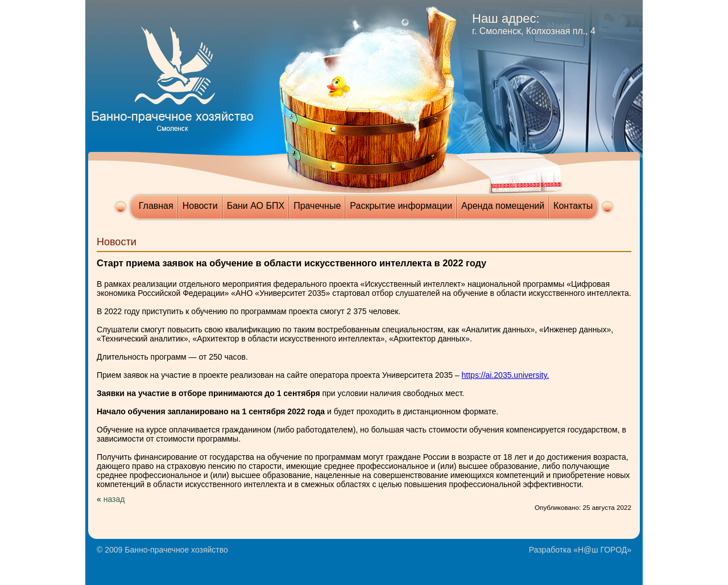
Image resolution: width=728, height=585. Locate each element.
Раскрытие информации (401, 206)
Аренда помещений (503, 206)
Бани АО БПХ (256, 206)
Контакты (573, 206)
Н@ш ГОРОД (602, 550)
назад (114, 499)
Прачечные (317, 206)
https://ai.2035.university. (506, 375)
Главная (156, 206)
